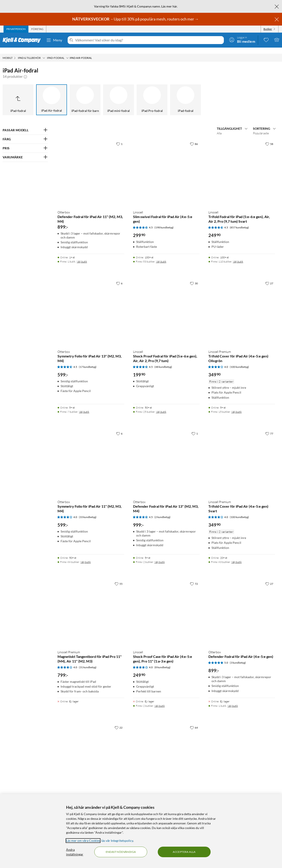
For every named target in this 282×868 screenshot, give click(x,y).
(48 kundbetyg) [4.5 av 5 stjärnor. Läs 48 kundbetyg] (163, 361)
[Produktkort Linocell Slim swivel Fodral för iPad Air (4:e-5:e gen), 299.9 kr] (166, 167)
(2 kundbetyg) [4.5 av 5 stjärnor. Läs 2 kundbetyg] (162, 511)
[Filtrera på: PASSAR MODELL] (25, 124)
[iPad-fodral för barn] (85, 94)
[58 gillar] (269, 138)
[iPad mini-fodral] (119, 94)
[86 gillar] (194, 138)
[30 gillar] (194, 277)
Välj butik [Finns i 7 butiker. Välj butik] (84, 406)
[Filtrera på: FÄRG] (25, 133)
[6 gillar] (119, 277)
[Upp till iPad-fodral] (18, 94)
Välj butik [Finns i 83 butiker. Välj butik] (161, 255)
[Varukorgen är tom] (277, 40)
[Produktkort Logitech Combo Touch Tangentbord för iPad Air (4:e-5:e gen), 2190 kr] (91, 751)
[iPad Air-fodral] (52, 94)
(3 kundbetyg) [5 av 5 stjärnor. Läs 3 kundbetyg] (238, 656)
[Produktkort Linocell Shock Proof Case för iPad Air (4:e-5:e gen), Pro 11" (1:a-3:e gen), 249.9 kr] (166, 607)
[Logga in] (242, 40)
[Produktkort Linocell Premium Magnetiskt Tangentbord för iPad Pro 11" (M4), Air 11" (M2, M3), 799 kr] (91, 607)
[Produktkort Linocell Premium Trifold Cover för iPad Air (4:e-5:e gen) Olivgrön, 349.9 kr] (242, 306)
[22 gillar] (119, 721)
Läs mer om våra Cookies (83, 841)
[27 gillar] (269, 277)
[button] (25, 70)
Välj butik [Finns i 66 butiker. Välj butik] (86, 556)
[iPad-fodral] (186, 94)
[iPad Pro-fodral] (152, 94)
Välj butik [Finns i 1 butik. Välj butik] (82, 255)
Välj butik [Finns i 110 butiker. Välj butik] (238, 255)
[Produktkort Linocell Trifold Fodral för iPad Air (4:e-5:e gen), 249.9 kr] (166, 751)
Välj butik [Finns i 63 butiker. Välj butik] (237, 556)
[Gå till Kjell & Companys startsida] (23, 40)
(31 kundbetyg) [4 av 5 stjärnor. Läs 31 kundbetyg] (88, 661)
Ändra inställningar (75, 852)
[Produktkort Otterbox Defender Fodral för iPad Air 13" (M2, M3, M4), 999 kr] (166, 457)
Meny (54, 40)
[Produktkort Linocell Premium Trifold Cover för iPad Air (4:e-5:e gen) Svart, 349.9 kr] (242, 457)
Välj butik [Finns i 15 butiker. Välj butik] (237, 406)
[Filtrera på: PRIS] (25, 142)
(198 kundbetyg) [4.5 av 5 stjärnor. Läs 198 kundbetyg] (164, 221)
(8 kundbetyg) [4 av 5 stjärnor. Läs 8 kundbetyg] (162, 661)
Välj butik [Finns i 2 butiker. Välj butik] (160, 556)
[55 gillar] (119, 577)
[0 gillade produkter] (266, 40)
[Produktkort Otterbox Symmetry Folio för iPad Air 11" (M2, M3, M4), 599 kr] (91, 457)
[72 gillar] (194, 577)
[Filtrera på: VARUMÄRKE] (25, 151)
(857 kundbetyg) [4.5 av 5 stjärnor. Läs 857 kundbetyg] (239, 221)
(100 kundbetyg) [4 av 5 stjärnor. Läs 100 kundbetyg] (239, 361)
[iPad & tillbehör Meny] (44, 52)
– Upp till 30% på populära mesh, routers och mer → (136, 19)
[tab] (16, 29)
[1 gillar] (119, 138)
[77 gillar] (269, 427)
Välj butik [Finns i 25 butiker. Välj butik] (161, 406)
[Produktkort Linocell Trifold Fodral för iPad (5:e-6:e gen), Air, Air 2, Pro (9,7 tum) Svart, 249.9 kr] (242, 167)
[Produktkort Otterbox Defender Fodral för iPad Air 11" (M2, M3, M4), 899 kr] (91, 167)
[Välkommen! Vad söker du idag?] (149, 40)
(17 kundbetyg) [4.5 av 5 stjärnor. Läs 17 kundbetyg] (88, 361)
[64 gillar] (194, 721)
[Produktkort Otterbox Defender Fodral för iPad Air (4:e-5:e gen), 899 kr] (242, 607)
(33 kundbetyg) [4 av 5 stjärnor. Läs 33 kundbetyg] (88, 511)
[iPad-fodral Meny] (67, 52)
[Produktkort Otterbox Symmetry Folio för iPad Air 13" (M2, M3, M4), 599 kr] (91, 306)
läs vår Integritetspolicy (117, 841)
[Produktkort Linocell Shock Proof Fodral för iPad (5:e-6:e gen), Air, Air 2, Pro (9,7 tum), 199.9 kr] (166, 306)
